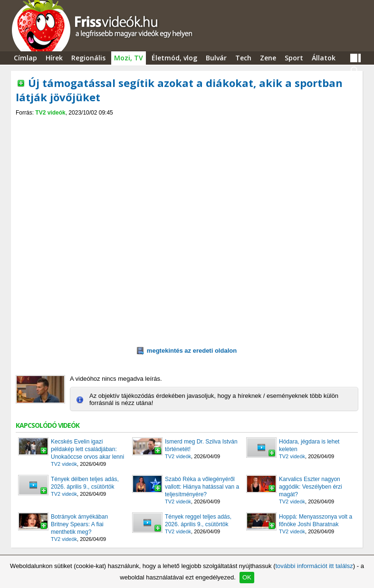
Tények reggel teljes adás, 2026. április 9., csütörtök (198, 521)
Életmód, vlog (174, 58)
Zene (268, 58)
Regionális (88, 58)
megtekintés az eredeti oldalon (187, 351)
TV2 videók (50, 113)
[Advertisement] (187, 124)
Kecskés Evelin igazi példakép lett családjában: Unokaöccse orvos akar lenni (87, 449)
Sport (294, 58)
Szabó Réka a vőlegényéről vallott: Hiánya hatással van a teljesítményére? (202, 487)
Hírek (54, 58)
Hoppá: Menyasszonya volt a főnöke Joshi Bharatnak (316, 521)
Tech (243, 58)
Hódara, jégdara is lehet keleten (309, 445)
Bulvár (216, 58)
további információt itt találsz (314, 566)
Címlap (25, 58)
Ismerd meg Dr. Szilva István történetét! (201, 445)
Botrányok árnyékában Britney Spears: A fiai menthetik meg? (79, 524)
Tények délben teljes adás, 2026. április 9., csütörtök (85, 483)
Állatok (324, 58)
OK (247, 577)
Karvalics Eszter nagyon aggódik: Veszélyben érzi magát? (311, 487)
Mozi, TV (129, 58)
